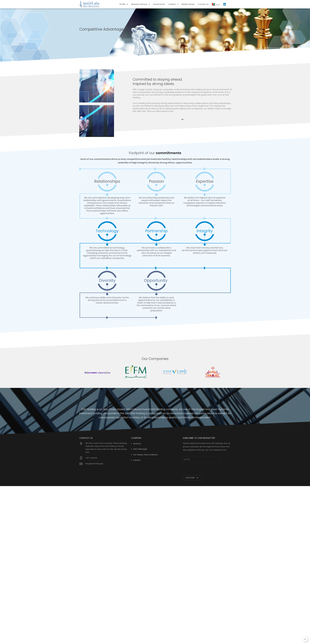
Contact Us (203, 4)
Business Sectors (141, 4)
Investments (159, 4)
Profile (124, 4)
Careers (173, 4)
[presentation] (204, 469)
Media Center (188, 4)
